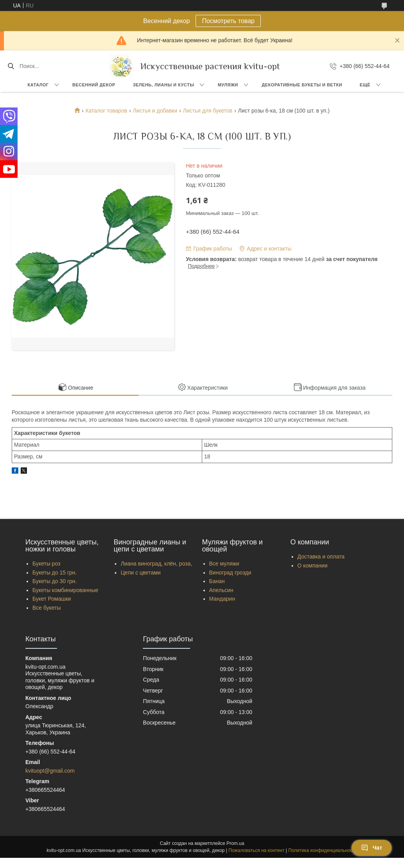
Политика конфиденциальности (323, 850)
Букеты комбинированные (65, 590)
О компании (312, 566)
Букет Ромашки (52, 599)
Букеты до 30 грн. (55, 581)
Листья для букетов (207, 111)
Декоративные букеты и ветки (302, 85)
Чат (372, 848)
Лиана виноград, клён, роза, (156, 564)
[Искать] (11, 66)
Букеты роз (46, 564)
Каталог (38, 85)
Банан (217, 581)
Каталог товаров (106, 111)
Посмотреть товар (228, 21)
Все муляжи (224, 564)
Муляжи (228, 85)
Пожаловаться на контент (256, 850)
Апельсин (221, 590)
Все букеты (47, 608)
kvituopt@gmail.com (50, 771)
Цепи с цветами (141, 573)
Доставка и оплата (321, 557)
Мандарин (222, 599)
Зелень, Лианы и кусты (163, 85)
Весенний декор (94, 85)
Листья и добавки (155, 111)
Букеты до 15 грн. (55, 573)
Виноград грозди (230, 573)
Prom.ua (235, 843)
